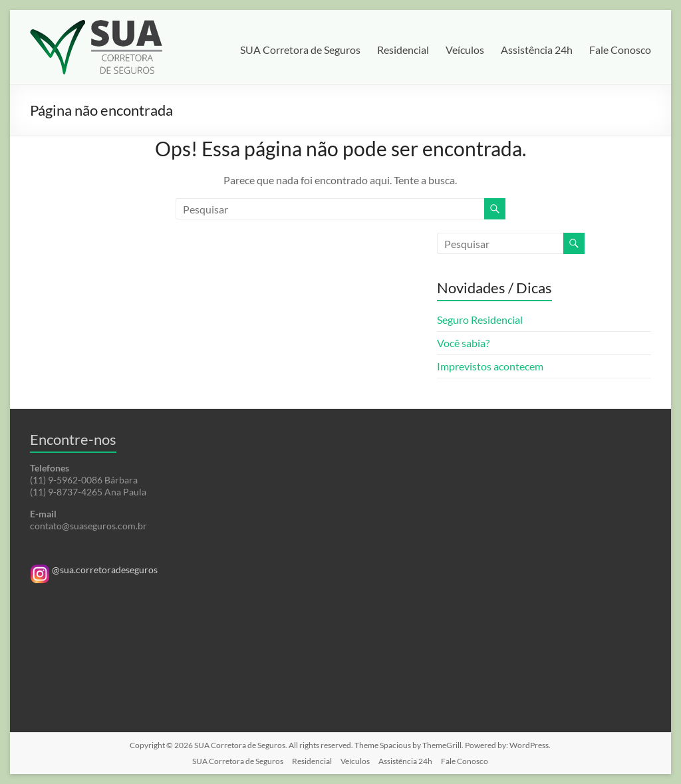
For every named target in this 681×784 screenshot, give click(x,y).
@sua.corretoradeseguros (94, 570)
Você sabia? (463, 343)
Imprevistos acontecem (490, 366)
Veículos (465, 50)
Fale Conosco (620, 50)
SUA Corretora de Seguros (300, 50)
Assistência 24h (537, 50)
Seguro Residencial (480, 320)
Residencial (403, 50)
